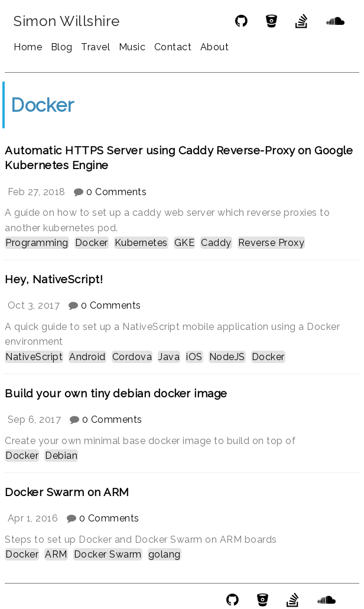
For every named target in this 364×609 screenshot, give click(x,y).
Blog (62, 47)
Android (87, 357)
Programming (37, 243)
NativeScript (34, 357)
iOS (194, 357)
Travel (95, 47)
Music (132, 47)
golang (165, 554)
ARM (56, 554)
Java (169, 357)
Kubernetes (141, 243)
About (215, 47)
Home (28, 47)
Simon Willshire (67, 21)
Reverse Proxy (272, 243)
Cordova (132, 357)
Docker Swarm (108, 554)
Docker (92, 243)
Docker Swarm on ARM (67, 492)
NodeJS (227, 357)
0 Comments (116, 192)
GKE (185, 243)
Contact (173, 47)
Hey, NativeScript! (54, 279)
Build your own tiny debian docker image (116, 393)
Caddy (216, 243)
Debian (61, 456)
